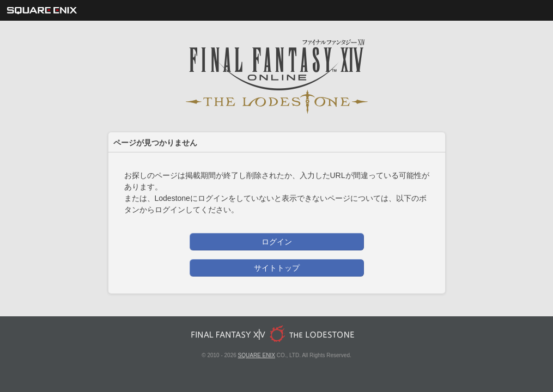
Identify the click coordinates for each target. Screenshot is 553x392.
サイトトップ (277, 268)
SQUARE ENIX (257, 355)
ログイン (277, 242)
